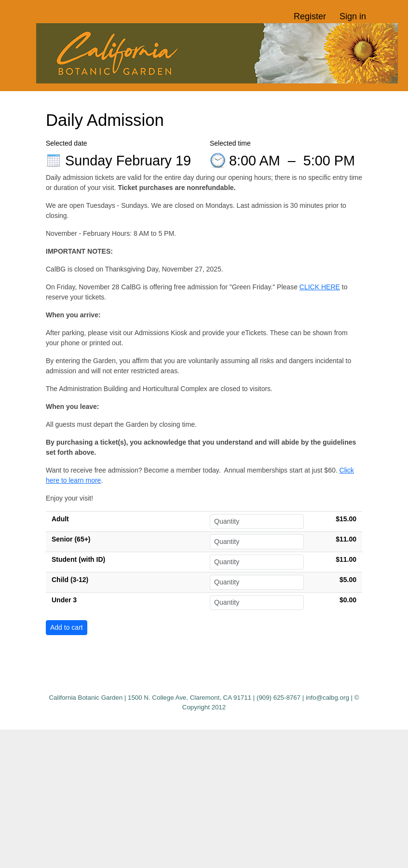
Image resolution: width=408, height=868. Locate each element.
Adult (60, 519)
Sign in (353, 16)
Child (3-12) (70, 580)
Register (310, 16)
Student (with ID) (78, 559)
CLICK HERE (320, 287)
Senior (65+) (71, 539)
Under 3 (64, 600)
